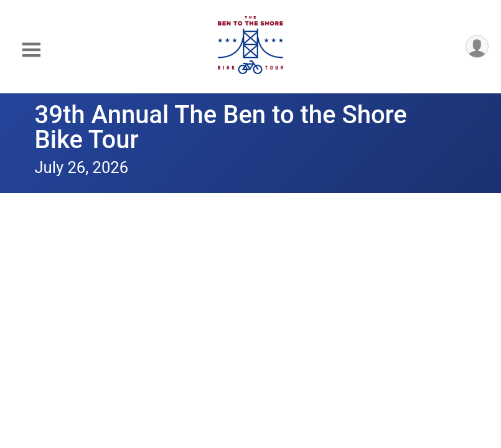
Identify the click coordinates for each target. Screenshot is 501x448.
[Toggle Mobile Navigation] (31, 50)
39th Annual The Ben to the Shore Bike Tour (221, 127)
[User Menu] (477, 46)
